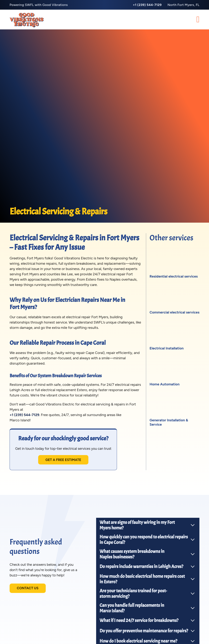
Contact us (28, 589)
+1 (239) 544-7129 (24, 415)
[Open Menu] (198, 20)
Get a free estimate (65, 460)
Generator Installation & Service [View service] (169, 422)
